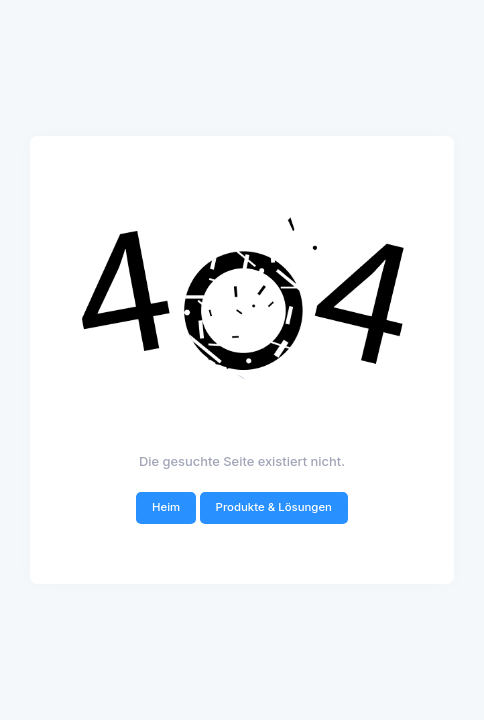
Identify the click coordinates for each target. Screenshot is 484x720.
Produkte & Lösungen (274, 507)
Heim (166, 507)
